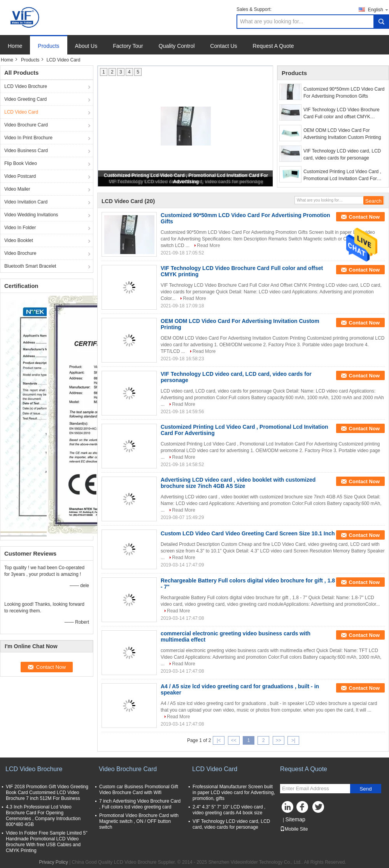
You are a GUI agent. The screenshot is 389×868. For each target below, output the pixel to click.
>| (293, 740)
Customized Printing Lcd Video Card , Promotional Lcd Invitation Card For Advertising (342, 175)
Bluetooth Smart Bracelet (30, 266)
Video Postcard (20, 176)
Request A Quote (273, 46)
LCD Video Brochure (26, 86)
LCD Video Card (21, 112)
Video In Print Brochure (28, 138)
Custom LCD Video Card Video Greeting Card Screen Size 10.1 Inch (248, 533)
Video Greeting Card (25, 99)
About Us (86, 46)
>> (279, 740)
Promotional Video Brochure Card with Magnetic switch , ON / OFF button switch (139, 821)
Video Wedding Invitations (31, 215)
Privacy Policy (53, 862)
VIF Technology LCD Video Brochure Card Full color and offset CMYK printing (342, 114)
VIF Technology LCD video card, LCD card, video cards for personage (342, 154)
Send (365, 789)
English (378, 10)
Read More (208, 245)
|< (219, 740)
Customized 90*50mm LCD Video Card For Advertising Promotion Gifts (344, 93)
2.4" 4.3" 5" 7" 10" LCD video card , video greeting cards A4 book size (229, 810)
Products (48, 46)
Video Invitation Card (26, 202)
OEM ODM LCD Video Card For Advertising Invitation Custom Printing (342, 134)
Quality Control (177, 46)
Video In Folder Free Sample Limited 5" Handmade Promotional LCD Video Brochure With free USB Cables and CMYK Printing (46, 842)
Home (15, 46)
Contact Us (223, 46)
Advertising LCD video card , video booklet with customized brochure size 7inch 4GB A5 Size (238, 483)
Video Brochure (20, 253)
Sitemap (295, 819)
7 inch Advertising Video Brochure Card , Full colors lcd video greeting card (140, 804)
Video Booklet (19, 240)
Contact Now (364, 217)
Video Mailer (17, 189)
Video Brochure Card (26, 125)
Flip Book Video (21, 163)
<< (234, 740)
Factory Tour (128, 46)
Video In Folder (20, 228)
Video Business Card (26, 151)
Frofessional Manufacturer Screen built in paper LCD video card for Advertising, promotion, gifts (234, 793)
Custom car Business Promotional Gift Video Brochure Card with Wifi (139, 790)
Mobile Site (294, 829)
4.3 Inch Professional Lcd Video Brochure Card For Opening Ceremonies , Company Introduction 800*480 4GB (43, 816)
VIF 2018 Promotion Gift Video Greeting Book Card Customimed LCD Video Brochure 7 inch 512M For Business (47, 793)
